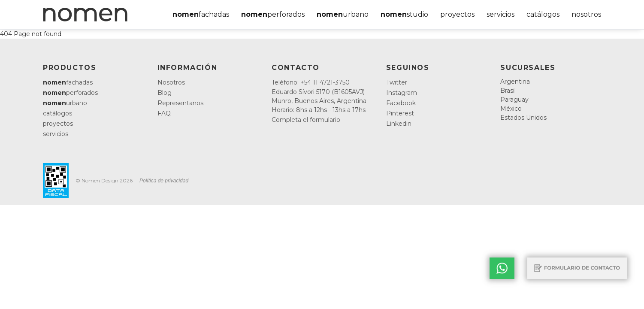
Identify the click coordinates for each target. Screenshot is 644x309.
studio (404, 14)
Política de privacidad (164, 181)
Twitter (397, 82)
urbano (343, 14)
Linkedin (399, 124)
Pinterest (400, 113)
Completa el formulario (306, 120)
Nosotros (171, 82)
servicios (500, 14)
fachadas (201, 14)
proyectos (457, 14)
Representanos (180, 103)
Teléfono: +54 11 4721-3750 (311, 82)
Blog (165, 93)
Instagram (402, 93)
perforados (273, 14)
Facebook (401, 103)
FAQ (164, 113)
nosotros (586, 14)
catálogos (543, 14)
